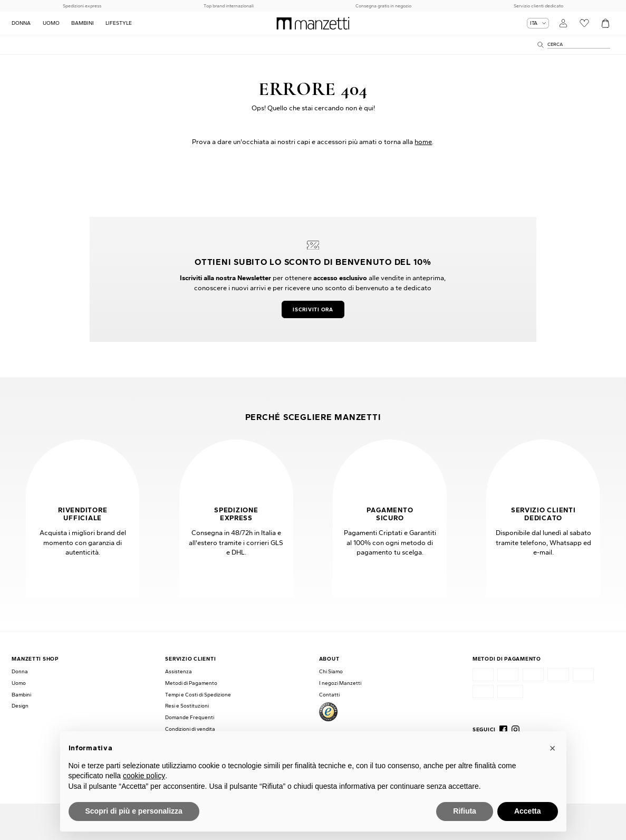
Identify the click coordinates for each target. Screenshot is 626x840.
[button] (553, 748)
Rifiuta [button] (465, 811)
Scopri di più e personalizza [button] (134, 811)
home (423, 141)
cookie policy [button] (144, 776)
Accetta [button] (528, 811)
